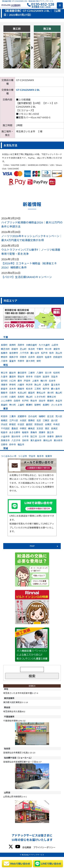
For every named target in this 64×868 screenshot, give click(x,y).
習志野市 (14, 353)
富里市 (13, 361)
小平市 (25, 436)
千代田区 (5, 428)
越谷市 (13, 373)
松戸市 (44, 353)
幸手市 (29, 377)
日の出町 (33, 416)
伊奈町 (13, 385)
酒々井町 (30, 361)
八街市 (4, 361)
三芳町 (38, 389)
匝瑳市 (15, 349)
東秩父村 (52, 397)
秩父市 (4, 373)
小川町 (4, 397)
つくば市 (23, 456)
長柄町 (13, 345)
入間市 (46, 385)
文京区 (40, 428)
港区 (47, 428)
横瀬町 (29, 405)
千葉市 (40, 349)
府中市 (13, 444)
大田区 (23, 420)
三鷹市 (13, 416)
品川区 (54, 420)
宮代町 (4, 381)
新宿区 (13, 424)
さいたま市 (57, 405)
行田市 (38, 377)
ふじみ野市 (6, 401)
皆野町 (38, 405)
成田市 (40, 357)
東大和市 (58, 440)
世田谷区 (39, 424)
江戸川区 (14, 420)
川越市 (21, 385)
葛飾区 (31, 420)
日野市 (4, 444)
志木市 (13, 389)
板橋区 (4, 420)
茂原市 (21, 345)
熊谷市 (34, 401)
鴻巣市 (4, 385)
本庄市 (59, 401)
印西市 (23, 357)
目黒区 (54, 428)
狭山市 (38, 385)
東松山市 (41, 393)
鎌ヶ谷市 (35, 353)
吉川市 (48, 373)
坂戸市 (46, 389)
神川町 (13, 405)
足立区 (50, 416)
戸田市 (27, 381)
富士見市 (55, 385)
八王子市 (16, 440)
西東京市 (5, 440)
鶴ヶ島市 (55, 389)
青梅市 (34, 432)
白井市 (31, 357)
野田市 (4, 357)
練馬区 (31, 428)
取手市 (40, 456)
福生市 (21, 444)
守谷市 (32, 456)
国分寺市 (16, 436)
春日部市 (22, 373)
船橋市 (4, 353)
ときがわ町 (40, 397)
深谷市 (42, 401)
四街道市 (58, 357)
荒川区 (59, 416)
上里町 (21, 405)
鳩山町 (29, 397)
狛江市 (34, 436)
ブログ (32, 546)
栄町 (39, 361)
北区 (39, 420)
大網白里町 (31, 345)
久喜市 (4, 377)
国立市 (50, 432)
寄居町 (50, 401)
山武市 (55, 345)
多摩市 (50, 436)
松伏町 (57, 373)
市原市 (21, 361)
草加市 (21, 377)
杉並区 (21, 424)
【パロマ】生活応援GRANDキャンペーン (27, 277)
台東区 (48, 424)
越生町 (31, 393)
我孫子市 (14, 357)
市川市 (48, 349)
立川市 (42, 436)
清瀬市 (42, 432)
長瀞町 (46, 405)
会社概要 (27, 847)
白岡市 (17, 401)
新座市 (4, 389)
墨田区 (29, 424)
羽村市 (25, 440)
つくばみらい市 (9, 456)
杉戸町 (25, 401)
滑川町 (50, 393)
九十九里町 (44, 345)
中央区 (57, 424)
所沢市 (29, 385)
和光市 (29, 389)
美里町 (4, 405)
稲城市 (25, 432)
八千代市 (24, 353)
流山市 (59, 353)
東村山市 (48, 440)
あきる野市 (15, 432)
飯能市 (4, 393)
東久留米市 (36, 440)
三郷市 (31, 373)
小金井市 (5, 436)
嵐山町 (59, 393)
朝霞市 (21, 389)
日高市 (13, 393)
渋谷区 (4, 424)
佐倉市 (48, 357)
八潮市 (40, 373)
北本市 (52, 381)
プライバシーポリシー (44, 847)
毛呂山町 (22, 393)
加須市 (46, 377)
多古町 (31, 349)
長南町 (4, 345)
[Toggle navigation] (60, 6)
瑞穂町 (42, 416)
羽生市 (54, 377)
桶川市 (44, 381)
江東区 (46, 420)
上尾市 (35, 381)
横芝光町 (5, 349)
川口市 (13, 381)
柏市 (52, 353)
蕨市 (20, 381)
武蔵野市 (22, 416)
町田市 (4, 416)
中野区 (23, 428)
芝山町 (23, 349)
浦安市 (57, 349)
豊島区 (15, 428)
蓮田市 (13, 377)
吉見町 (21, 397)
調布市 (59, 436)
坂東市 (49, 456)
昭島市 (4, 432)
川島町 (13, 397)
